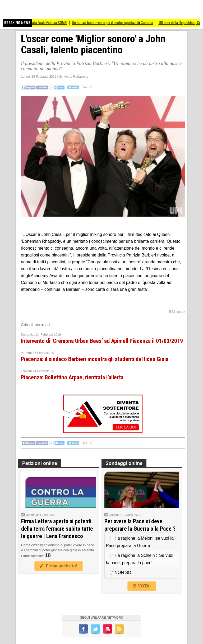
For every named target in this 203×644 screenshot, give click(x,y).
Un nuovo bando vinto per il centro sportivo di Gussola (116, 23)
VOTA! (142, 586)
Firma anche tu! (58, 566)
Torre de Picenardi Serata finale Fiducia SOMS (36, 23)
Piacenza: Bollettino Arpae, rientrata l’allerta (72, 377)
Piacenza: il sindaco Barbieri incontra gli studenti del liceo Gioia (95, 359)
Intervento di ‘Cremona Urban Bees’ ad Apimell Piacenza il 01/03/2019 (102, 341)
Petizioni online (40, 463)
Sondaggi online (124, 463)
